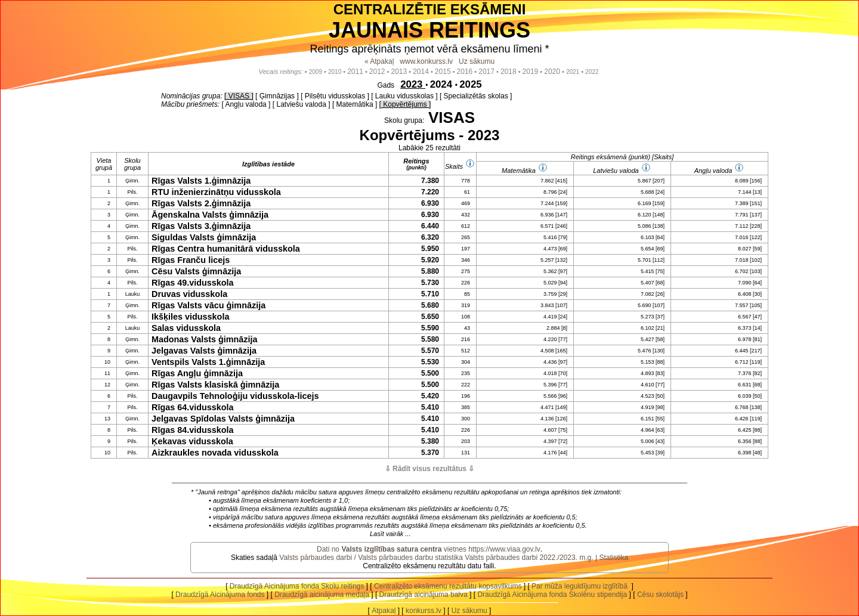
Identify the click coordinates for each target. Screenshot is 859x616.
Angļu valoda (713, 171)
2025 (470, 84)
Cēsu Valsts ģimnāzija (196, 271)
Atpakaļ (384, 611)
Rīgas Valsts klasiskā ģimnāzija (215, 385)
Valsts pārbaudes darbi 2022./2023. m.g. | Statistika (546, 558)
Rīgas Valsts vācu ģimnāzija (208, 305)
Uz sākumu (477, 61)
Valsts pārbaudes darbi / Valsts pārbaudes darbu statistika (371, 558)
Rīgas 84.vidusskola (193, 430)
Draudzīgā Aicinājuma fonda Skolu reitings (297, 586)
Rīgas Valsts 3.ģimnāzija (201, 226)
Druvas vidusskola (189, 294)
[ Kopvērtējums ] (405, 104)
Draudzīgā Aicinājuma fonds (220, 595)
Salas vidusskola (186, 328)
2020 (552, 72)
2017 (486, 72)
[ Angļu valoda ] (246, 104)
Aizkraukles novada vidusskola (215, 453)
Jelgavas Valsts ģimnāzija (204, 351)
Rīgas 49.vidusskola (193, 283)
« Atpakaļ (379, 61)
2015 (443, 72)
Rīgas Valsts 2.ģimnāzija (201, 203)
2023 (413, 84)
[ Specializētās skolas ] (476, 96)
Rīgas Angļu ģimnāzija (197, 373)
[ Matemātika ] (355, 104)
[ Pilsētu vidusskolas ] (335, 96)
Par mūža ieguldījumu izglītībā (580, 586)
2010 (335, 72)
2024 (443, 84)
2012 (377, 72)
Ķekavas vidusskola (192, 441)
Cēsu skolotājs (660, 595)
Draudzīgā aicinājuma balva (424, 595)
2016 (465, 72)
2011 (355, 72)
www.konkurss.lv (426, 61)
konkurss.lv (424, 611)
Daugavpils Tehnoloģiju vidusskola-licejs (235, 396)
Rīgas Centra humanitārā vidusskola (226, 249)
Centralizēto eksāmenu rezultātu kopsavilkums (448, 586)
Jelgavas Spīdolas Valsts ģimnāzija (223, 419)
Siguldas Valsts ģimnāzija (204, 237)
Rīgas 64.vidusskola (193, 407)
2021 (573, 72)
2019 (531, 72)
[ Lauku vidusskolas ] (404, 96)
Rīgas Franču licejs (191, 260)
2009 (316, 72)
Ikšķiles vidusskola (190, 317)
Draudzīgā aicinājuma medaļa (322, 595)
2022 (592, 72)
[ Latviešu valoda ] (302, 104)
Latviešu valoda (616, 171)
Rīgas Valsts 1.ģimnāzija (201, 181)
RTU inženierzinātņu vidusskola (216, 192)
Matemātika (519, 171)
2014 (421, 72)
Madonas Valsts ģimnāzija (205, 339)
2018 (509, 72)
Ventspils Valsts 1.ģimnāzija (208, 362)
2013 (399, 72)
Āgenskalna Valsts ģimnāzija (210, 215)
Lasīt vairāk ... (390, 534)
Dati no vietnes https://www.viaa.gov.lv (429, 549)
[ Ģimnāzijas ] (277, 96)
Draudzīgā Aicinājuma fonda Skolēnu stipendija (552, 595)
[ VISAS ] (239, 96)
